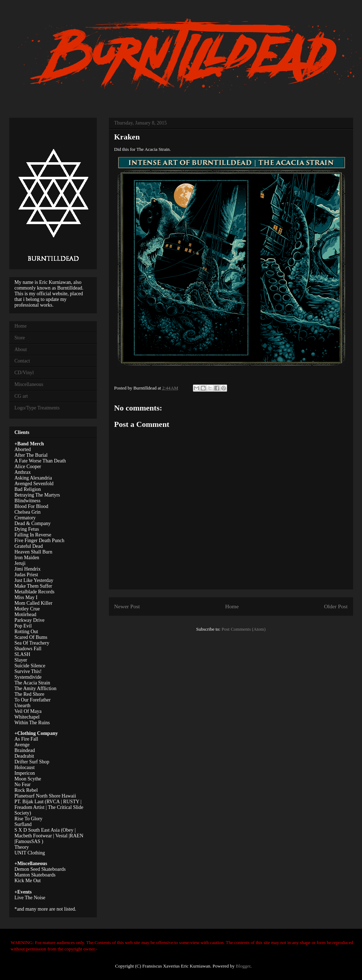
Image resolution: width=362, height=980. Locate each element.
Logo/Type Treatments (37, 408)
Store (20, 338)
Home (232, 606)
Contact (22, 361)
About (21, 349)
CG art (21, 396)
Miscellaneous (29, 384)
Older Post (336, 606)
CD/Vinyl (24, 373)
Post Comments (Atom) (243, 629)
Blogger (243, 966)
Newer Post (127, 606)
